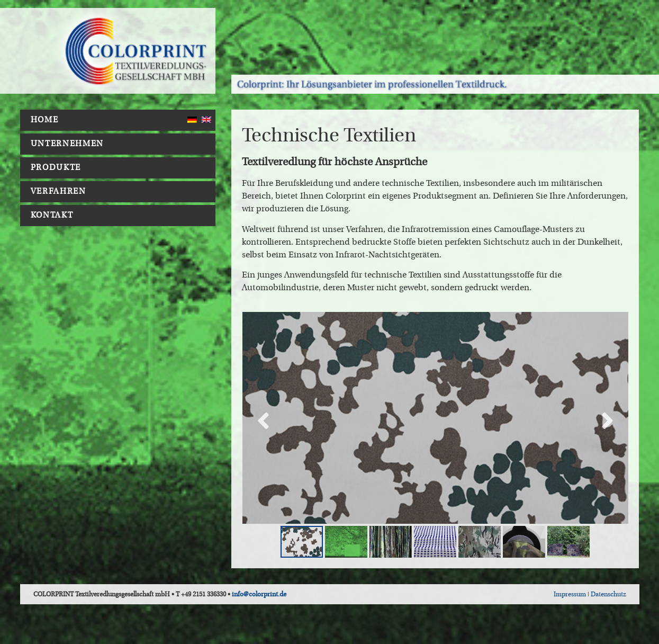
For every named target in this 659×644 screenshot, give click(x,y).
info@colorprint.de (259, 594)
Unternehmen (70, 144)
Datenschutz (608, 594)
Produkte (59, 168)
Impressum (570, 594)
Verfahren (61, 192)
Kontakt (52, 215)
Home (45, 120)
